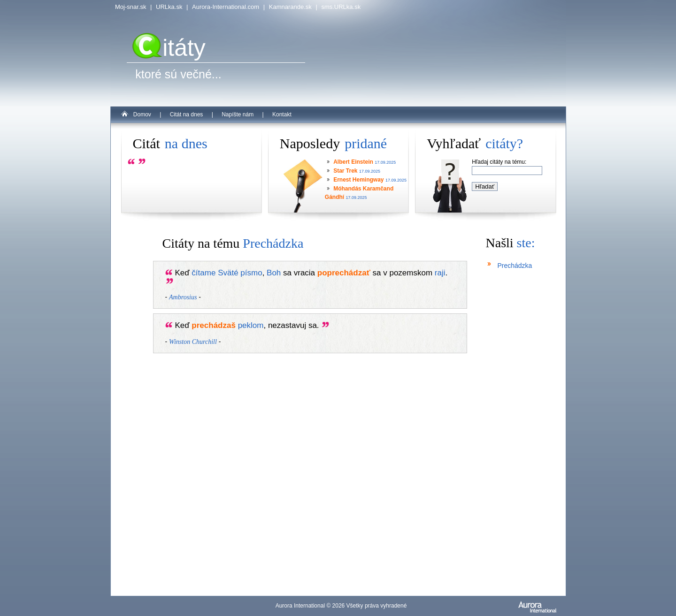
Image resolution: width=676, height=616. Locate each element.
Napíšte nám (238, 114)
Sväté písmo (240, 273)
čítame (204, 273)
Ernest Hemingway (358, 180)
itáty (169, 48)
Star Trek (345, 171)
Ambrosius (183, 297)
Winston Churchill (193, 342)
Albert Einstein (353, 162)
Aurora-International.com (226, 7)
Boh (274, 273)
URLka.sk (169, 7)
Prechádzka (515, 266)
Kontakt (282, 114)
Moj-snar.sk (131, 7)
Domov (142, 114)
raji (440, 273)
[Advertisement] (514, 446)
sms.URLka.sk (341, 7)
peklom (251, 325)
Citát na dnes (187, 114)
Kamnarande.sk (290, 7)
